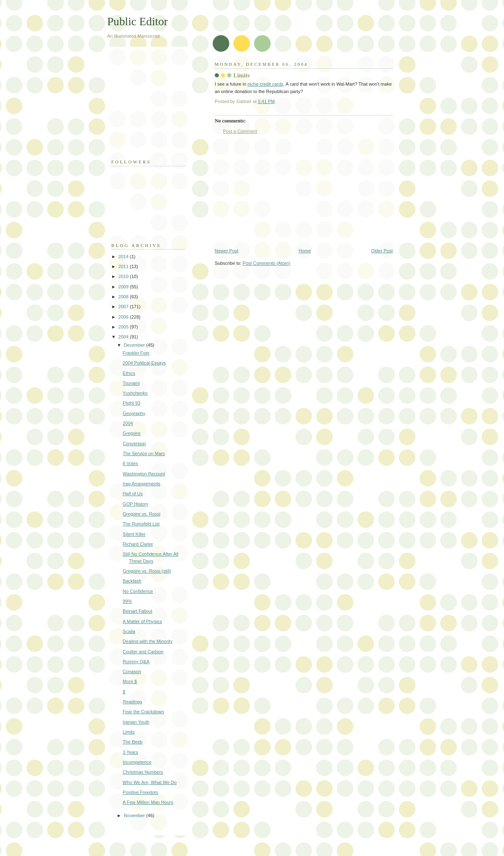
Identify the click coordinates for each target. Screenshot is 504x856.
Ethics (129, 373)
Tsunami (131, 383)
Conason (132, 671)
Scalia (129, 631)
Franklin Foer (136, 353)
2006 (124, 317)
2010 (124, 276)
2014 (124, 257)
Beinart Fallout (138, 611)
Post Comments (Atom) (267, 263)
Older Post (382, 251)
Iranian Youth (136, 722)
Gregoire (132, 433)
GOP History (136, 504)
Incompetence (137, 762)
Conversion (134, 444)
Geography (134, 413)
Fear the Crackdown (143, 712)
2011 (124, 266)
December (135, 345)
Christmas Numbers (143, 772)
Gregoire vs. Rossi (142, 514)
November (135, 815)
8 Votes (131, 463)
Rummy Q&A (136, 662)
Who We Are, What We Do (150, 782)
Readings (133, 702)
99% (127, 601)
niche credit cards (265, 84)
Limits (129, 732)
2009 (124, 287)
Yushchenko (135, 393)
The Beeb (133, 742)
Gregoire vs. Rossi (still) (147, 571)
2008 (124, 297)
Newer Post (227, 251)
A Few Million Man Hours (148, 802)
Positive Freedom (141, 792)
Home (305, 251)
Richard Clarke (138, 544)
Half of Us (133, 494)
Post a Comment (240, 131)
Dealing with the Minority (148, 641)
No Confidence (138, 591)
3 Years (131, 752)
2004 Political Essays (144, 363)
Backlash (132, 581)
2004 (124, 337)
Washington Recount (144, 474)
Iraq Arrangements (142, 484)
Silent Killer (134, 534)
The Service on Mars (144, 453)
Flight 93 (132, 403)
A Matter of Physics (143, 621)
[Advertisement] (277, 191)
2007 (124, 307)
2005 (124, 327)
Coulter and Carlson (143, 652)
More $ (130, 681)
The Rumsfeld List (141, 524)
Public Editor (137, 21)
